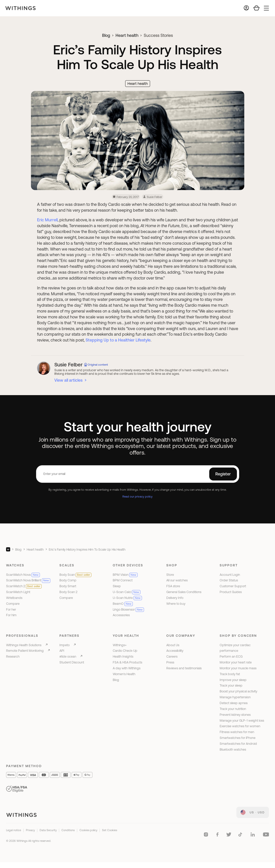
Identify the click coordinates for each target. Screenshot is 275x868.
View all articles (68, 380)
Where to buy (176, 604)
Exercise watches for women (240, 726)
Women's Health (124, 674)
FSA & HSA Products (127, 662)
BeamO (123, 604)
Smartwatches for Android (238, 744)
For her (11, 609)
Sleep (117, 586)
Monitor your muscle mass (238, 668)
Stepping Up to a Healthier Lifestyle (118, 340)
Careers (172, 656)
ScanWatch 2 (24, 586)
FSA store (173, 586)
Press (170, 662)
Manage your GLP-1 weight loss (242, 720)
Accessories (121, 615)
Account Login (230, 575)
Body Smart (68, 586)
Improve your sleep (233, 680)
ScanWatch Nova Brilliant (28, 580)
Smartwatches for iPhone (238, 738)
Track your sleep (231, 685)
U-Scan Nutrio (127, 598)
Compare (13, 604)
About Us (173, 645)
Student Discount (72, 662)
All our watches (177, 580)
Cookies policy (88, 830)
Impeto (64, 645)
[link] (253, 812)
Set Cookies (110, 830)
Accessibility (175, 651)
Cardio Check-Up (125, 651)
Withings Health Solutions (24, 645)
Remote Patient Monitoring (25, 651)
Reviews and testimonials (184, 668)
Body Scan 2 (68, 592)
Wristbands (14, 598)
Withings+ (120, 645)
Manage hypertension (235, 697)
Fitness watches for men (237, 732)
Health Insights (123, 656)
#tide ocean (68, 656)
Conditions (68, 830)
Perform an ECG (231, 656)
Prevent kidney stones (235, 715)
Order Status (229, 580)
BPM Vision (125, 575)
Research (13, 656)
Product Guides (231, 592)
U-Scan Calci (127, 592)
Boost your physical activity (238, 691)
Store (170, 575)
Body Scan (75, 575)
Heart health (127, 35)
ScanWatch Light (18, 592)
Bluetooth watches (233, 749)
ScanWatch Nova (23, 575)
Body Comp (68, 580)
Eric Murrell (47, 220)
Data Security (48, 830)
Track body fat (230, 674)
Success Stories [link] (158, 35)
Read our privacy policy (137, 496)
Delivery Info (175, 598)
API (62, 651)
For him (11, 615)
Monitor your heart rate (236, 662)
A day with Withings (127, 668)
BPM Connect (123, 580)
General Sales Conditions (184, 592)
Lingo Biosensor (128, 609)
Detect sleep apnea (234, 703)
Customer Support (233, 586)
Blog (106, 35)
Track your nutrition (233, 709)
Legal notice (14, 830)
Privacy (30, 830)
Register (223, 474)
